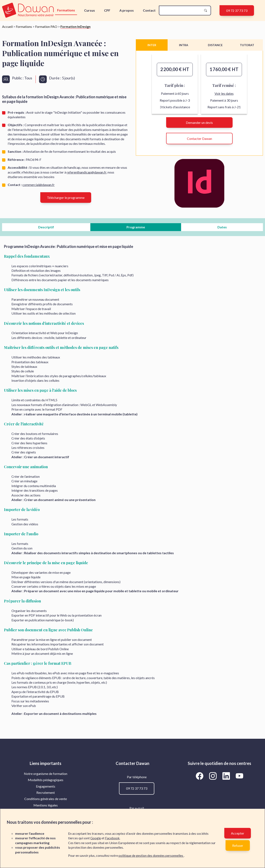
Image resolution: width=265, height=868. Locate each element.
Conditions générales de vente (46, 799)
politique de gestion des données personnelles (151, 855)
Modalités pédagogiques (46, 780)
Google (96, 838)
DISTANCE (215, 45)
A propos (127, 10)
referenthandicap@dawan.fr (86, 172)
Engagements (46, 786)
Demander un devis (199, 123)
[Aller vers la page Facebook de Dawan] (200, 776)
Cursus (90, 10)
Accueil (7, 26)
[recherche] (182, 10)
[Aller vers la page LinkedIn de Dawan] (227, 776)
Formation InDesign (75, 26)
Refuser (238, 845)
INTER (152, 45)
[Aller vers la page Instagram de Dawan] (213, 776)
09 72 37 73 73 (237, 10)
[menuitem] (46, 774)
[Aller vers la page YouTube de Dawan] (239, 776)
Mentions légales (46, 805)
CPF (107, 10)
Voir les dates (224, 93)
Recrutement (46, 792)
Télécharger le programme (66, 198)
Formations (66, 10)
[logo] (28, 10)
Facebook (112, 838)
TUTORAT (247, 45)
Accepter (238, 833)
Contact (149, 10)
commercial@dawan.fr (39, 185)
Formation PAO (46, 26)
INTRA (184, 45)
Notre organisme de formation (46, 774)
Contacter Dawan (199, 139)
